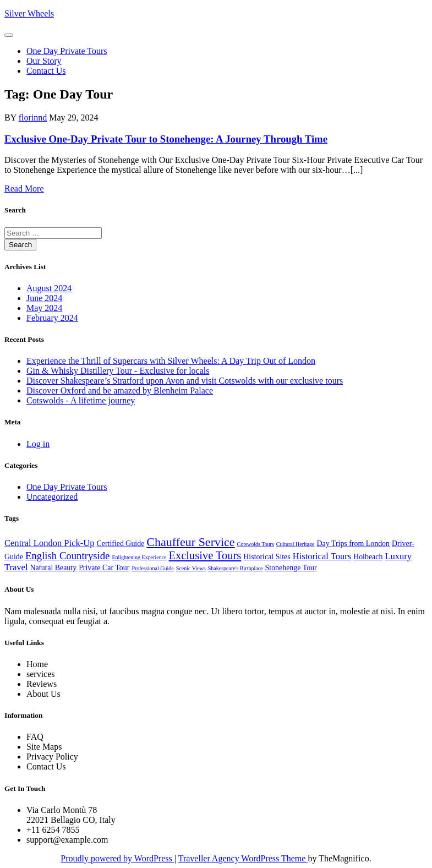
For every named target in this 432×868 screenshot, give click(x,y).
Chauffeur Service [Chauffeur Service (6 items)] (190, 542)
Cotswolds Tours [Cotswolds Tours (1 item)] (256, 544)
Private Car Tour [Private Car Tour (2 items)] (104, 568)
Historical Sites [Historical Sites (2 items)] (267, 557)
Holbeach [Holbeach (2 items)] (368, 557)
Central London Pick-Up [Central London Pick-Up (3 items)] (49, 543)
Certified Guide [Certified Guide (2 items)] (120, 544)
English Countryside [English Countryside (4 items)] (67, 556)
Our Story (44, 61)
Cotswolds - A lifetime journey (81, 400)
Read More (24, 189)
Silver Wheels (29, 13)
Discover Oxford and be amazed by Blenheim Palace (120, 391)
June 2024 (44, 298)
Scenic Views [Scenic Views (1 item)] (191, 568)
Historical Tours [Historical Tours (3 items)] (322, 556)
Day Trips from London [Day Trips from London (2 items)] (354, 544)
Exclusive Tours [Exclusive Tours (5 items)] (205, 555)
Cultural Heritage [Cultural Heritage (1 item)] (296, 544)
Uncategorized (52, 497)
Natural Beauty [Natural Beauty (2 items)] (54, 568)
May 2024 (44, 308)
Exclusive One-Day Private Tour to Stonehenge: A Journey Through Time (166, 139)
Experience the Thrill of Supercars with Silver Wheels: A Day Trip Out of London (171, 361)
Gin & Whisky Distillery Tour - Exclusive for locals (118, 371)
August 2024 (49, 288)
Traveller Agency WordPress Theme (243, 858)
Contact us (46, 71)
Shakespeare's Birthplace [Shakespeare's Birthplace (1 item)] (236, 568)
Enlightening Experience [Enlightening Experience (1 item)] (139, 557)
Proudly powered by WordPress (117, 858)
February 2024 (52, 318)
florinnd (33, 118)
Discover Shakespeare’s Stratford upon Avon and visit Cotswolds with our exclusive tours (185, 381)
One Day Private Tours (67, 51)
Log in (38, 444)
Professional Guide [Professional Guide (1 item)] (152, 568)
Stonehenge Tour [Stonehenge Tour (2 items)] (291, 568)
